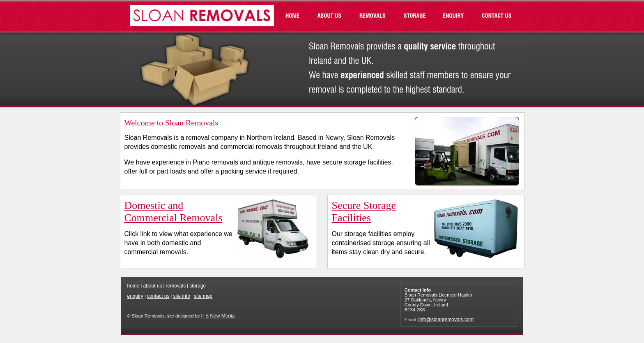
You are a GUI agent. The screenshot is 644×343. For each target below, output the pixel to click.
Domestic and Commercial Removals (174, 212)
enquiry (135, 296)
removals (176, 286)
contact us (158, 296)
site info (182, 296)
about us (153, 286)
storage (198, 286)
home (133, 286)
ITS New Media (218, 316)
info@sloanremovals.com (446, 320)
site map (203, 296)
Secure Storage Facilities (364, 212)
